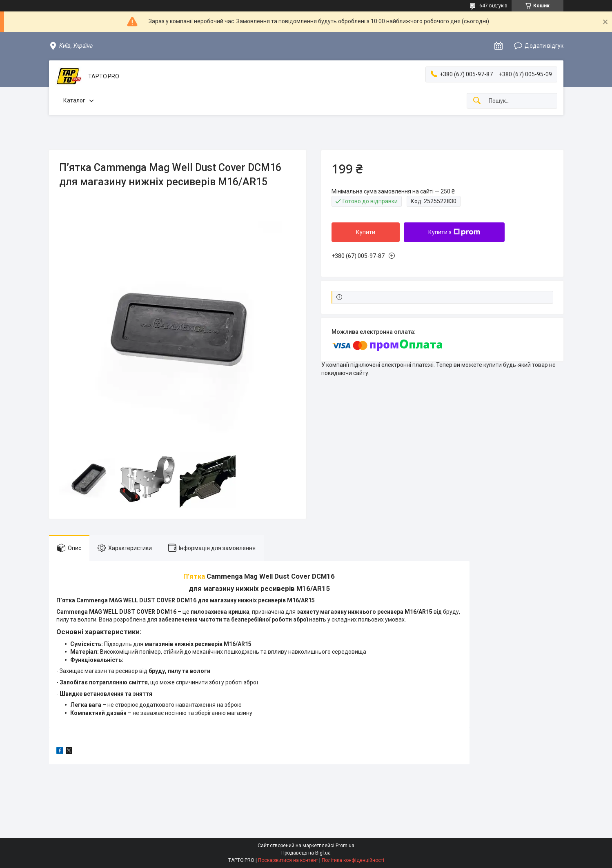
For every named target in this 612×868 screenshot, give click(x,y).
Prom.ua (345, 846)
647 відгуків (493, 6)
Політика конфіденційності (353, 860)
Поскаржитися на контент (288, 860)
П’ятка (195, 576)
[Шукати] (477, 101)
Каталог (74, 100)
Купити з (454, 232)
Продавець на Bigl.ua (306, 853)
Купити (366, 232)
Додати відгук (544, 46)
